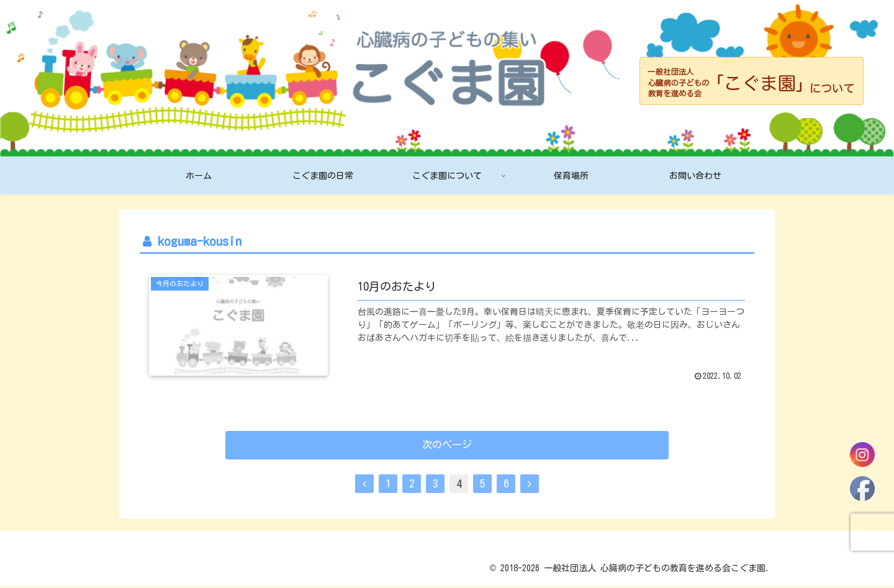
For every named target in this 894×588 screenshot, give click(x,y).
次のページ (447, 447)
